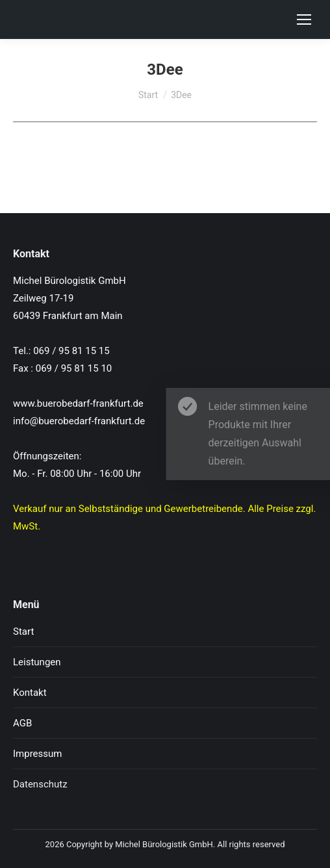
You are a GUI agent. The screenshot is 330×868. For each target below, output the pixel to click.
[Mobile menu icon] (304, 19)
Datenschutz (40, 784)
